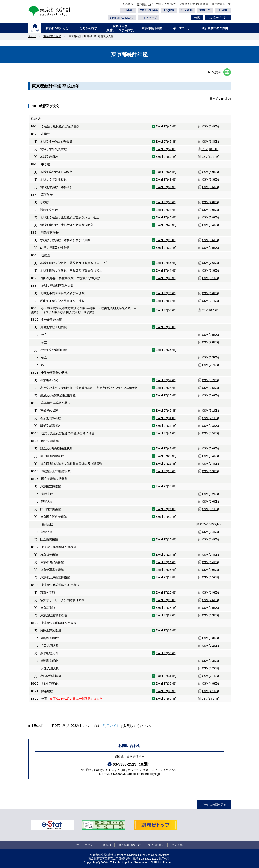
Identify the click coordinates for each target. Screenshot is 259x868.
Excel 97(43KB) (166, 448)
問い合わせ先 (156, 845)
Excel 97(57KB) (166, 187)
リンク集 (177, 845)
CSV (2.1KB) (210, 418)
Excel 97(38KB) (166, 202)
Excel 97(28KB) (166, 210)
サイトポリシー (86, 845)
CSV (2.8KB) (210, 202)
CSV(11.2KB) (210, 157)
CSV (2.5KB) (210, 248)
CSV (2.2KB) (210, 646)
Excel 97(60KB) (166, 699)
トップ (35, 31)
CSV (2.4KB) (210, 532)
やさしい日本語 (149, 10)
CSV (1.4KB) (210, 456)
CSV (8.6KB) (210, 187)
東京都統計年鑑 (152, 28)
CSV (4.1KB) (210, 691)
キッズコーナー (183, 28)
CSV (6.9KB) (210, 172)
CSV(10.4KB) (210, 310)
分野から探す (89, 28)
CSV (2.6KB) (210, 600)
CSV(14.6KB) (210, 699)
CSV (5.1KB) (210, 278)
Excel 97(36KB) (166, 350)
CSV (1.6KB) (210, 240)
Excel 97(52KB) (166, 149)
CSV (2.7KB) (210, 365)
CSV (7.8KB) (210, 217)
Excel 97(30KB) (166, 248)
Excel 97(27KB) (166, 388)
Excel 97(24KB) (166, 509)
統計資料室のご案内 (215, 28)
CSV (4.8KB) (210, 683)
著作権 (107, 845)
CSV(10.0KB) (210, 149)
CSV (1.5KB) (210, 577)
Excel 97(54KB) (166, 301)
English (169, 10)
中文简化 (187, 10)
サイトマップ (149, 18)
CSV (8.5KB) (210, 433)
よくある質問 (125, 4)
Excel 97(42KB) (166, 179)
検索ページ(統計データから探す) (120, 28)
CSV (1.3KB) (210, 615)
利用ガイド (111, 726)
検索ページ (220, 17)
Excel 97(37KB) (166, 380)
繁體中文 (205, 10)
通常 (206, 4)
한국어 (223, 10)
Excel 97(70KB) (166, 293)
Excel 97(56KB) (166, 310)
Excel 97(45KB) (166, 142)
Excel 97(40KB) (166, 517)
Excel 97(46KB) (166, 126)
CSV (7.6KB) (210, 263)
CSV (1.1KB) (210, 509)
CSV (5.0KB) (210, 448)
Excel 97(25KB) (166, 395)
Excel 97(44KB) (166, 270)
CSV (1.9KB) (210, 471)
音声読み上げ (145, 5)
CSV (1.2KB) (210, 494)
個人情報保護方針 (130, 845)
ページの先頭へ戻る (214, 804)
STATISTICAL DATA (122, 18)
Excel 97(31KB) (166, 418)
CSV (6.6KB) (210, 293)
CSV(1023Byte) (211, 524)
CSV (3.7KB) (210, 301)
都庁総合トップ (221, 4)
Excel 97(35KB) (166, 486)
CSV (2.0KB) (210, 210)
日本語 (128, 10)
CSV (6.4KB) (210, 126)
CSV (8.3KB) (210, 179)
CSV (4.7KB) (210, 380)
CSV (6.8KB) (210, 142)
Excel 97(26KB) (166, 240)
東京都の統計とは (57, 28)
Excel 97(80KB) (166, 157)
